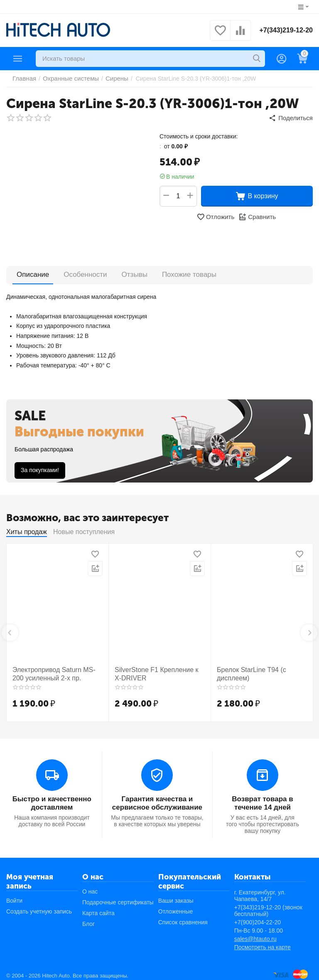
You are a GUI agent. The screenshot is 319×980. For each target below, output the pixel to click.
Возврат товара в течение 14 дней (263, 799)
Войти (14, 895)
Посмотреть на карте (263, 942)
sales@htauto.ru (255, 933)
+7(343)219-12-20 (286, 30)
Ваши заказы (176, 895)
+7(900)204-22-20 (258, 917)
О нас (90, 886)
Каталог (18, 59)
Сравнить (256, 215)
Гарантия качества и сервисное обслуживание (157, 799)
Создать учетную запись (39, 906)
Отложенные (175, 906)
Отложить (216, 215)
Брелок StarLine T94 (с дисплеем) (247, 671)
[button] (292, 117)
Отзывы (129, 272)
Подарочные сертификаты (118, 897)
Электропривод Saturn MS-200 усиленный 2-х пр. (54, 671)
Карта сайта (98, 908)
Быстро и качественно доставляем (52, 799)
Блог (88, 918)
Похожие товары (181, 272)
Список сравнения (183, 917)
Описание (32, 272)
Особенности (82, 272)
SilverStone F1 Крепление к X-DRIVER (155, 671)
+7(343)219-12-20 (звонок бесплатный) (268, 905)
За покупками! (40, 468)
